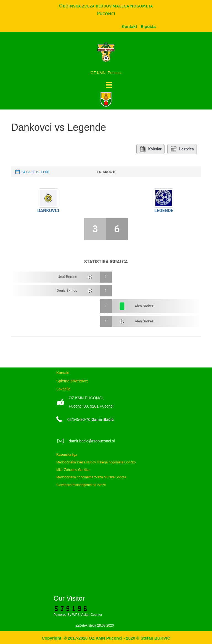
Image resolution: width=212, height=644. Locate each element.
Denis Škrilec (67, 290)
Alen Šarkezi (145, 306)
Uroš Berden (67, 277)
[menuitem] (148, 26)
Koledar (150, 149)
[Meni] (109, 85)
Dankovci (48, 211)
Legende (164, 211)
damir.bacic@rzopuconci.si (92, 441)
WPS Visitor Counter (87, 615)
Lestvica (182, 149)
